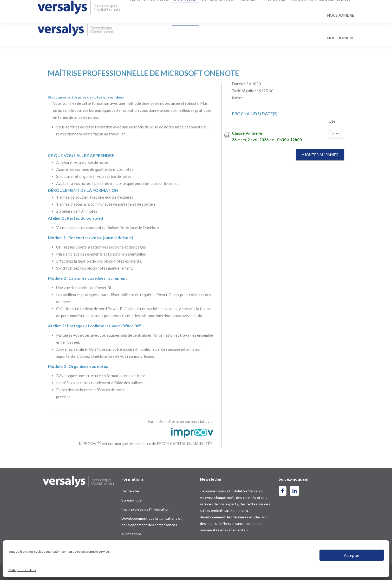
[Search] (193, 7)
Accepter (352, 555)
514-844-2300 (58, 7)
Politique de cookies (22, 570)
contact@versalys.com (106, 7)
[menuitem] (343, 7)
